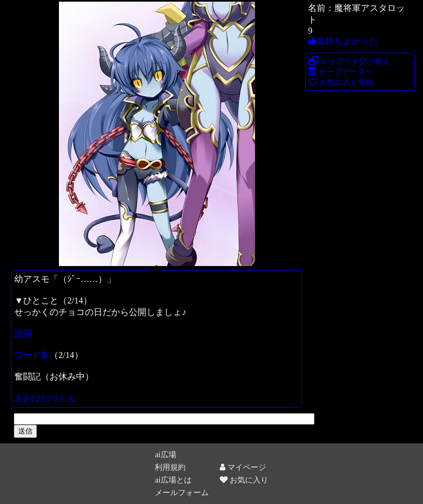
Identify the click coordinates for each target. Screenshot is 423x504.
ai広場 (165, 454)
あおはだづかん (45, 398)
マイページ (243, 467)
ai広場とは (173, 480)
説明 (23, 334)
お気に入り (244, 480)
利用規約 (170, 467)
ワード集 (32, 355)
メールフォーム (182, 492)
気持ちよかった (343, 41)
